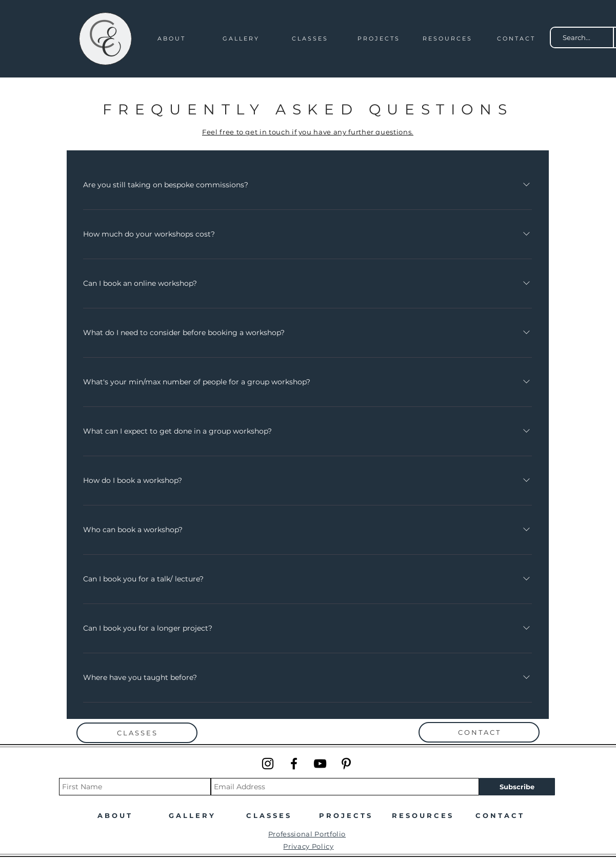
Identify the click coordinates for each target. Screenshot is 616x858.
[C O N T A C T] (479, 732)
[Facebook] (294, 764)
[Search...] (577, 37)
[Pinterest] (346, 764)
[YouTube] (320, 764)
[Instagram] (268, 764)
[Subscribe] (517, 787)
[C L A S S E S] (137, 733)
